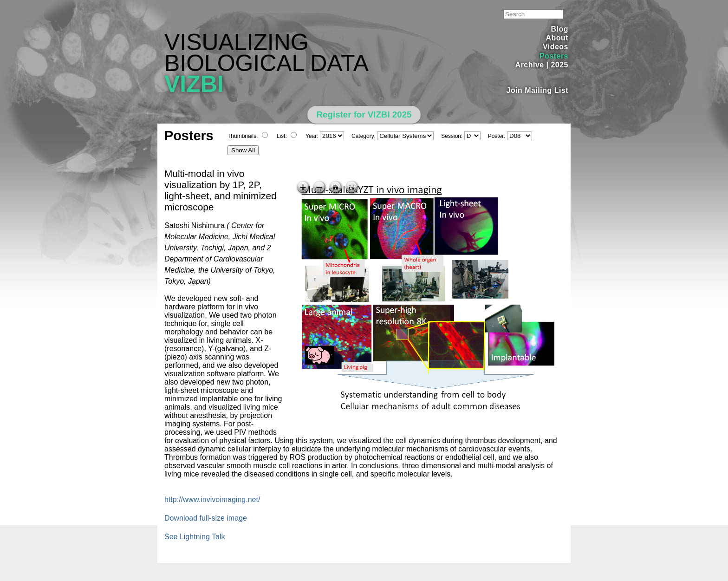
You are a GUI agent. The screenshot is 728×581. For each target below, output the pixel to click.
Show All (243, 150)
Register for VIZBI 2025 (364, 114)
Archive (530, 65)
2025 (559, 65)
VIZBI (194, 84)
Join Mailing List (538, 90)
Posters (554, 56)
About (557, 38)
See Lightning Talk (195, 537)
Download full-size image (206, 518)
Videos (556, 47)
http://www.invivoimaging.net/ (212, 499)
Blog (560, 29)
